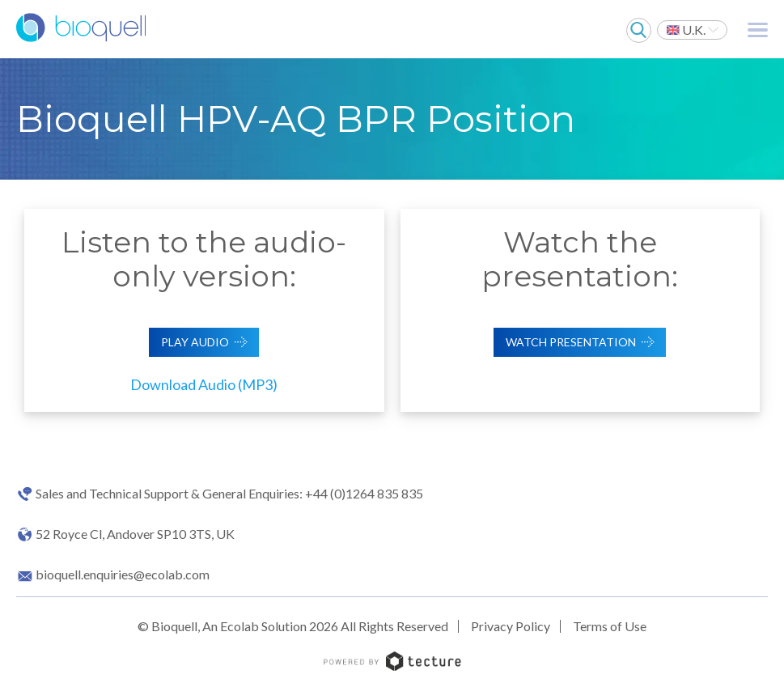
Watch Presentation (571, 342)
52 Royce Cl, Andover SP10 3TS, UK (135, 534)
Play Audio (195, 342)
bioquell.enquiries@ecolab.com (123, 575)
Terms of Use (610, 626)
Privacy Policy (511, 626)
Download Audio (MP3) (204, 384)
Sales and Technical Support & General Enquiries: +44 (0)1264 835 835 (229, 494)
